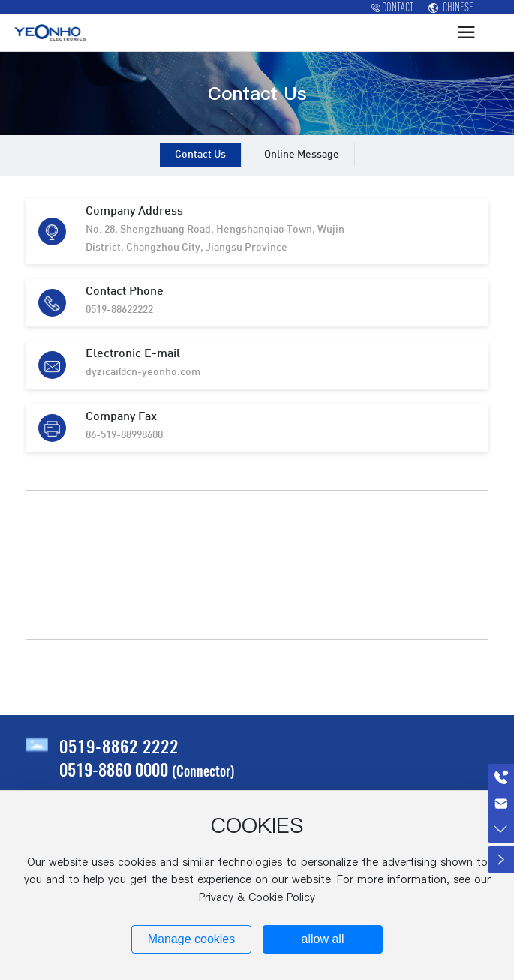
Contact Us (200, 155)
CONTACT (392, 7)
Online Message (302, 155)
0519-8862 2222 (119, 746)
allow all (323, 939)
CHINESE (451, 7)
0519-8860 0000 (114, 769)
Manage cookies (192, 939)
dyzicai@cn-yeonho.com (143, 373)
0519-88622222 (119, 310)
